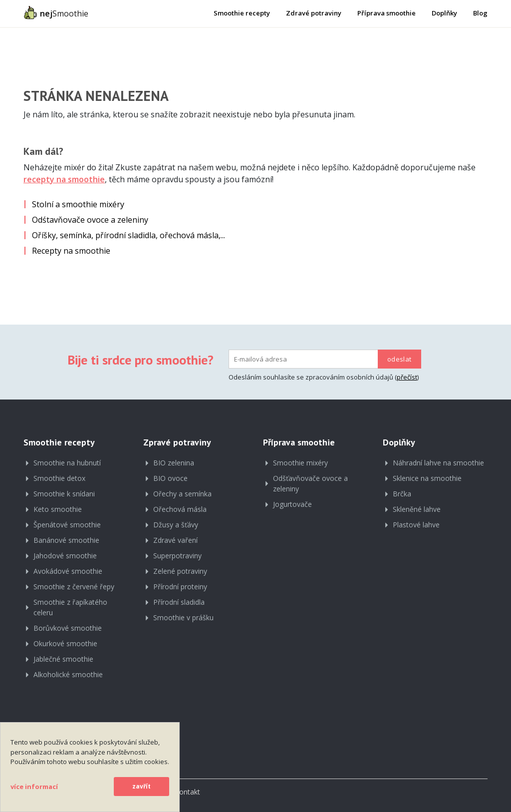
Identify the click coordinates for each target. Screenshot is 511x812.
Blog (480, 13)
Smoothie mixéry (300, 463)
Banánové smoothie (66, 540)
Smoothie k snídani (64, 494)
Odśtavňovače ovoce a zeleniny (90, 220)
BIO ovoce (170, 478)
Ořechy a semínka (182, 494)
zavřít (141, 786)
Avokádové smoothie (68, 571)
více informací (34, 787)
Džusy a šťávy (176, 525)
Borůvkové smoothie (68, 628)
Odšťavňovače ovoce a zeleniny (310, 483)
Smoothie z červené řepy (74, 587)
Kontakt (187, 792)
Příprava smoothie (386, 13)
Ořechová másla (180, 509)
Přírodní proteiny (180, 587)
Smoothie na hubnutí (67, 463)
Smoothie (56, 12)
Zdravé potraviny (314, 13)
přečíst (407, 377)
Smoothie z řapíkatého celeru (70, 607)
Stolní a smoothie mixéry (78, 204)
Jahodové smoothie (65, 556)
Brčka (402, 494)
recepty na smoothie (64, 179)
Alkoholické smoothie (68, 674)
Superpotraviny (177, 556)
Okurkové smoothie (65, 643)
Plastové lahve (416, 525)
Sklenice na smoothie (427, 478)
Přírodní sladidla (179, 602)
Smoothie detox (59, 478)
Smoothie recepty (242, 13)
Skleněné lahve (417, 509)
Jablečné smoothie (63, 659)
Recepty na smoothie (71, 251)
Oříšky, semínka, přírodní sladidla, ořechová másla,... (128, 235)
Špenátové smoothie (67, 525)
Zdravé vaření (175, 540)
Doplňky (444, 13)
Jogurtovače (292, 504)
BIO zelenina (174, 463)
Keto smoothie (58, 509)
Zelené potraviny (180, 571)
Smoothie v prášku (183, 617)
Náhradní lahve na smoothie (438, 463)
